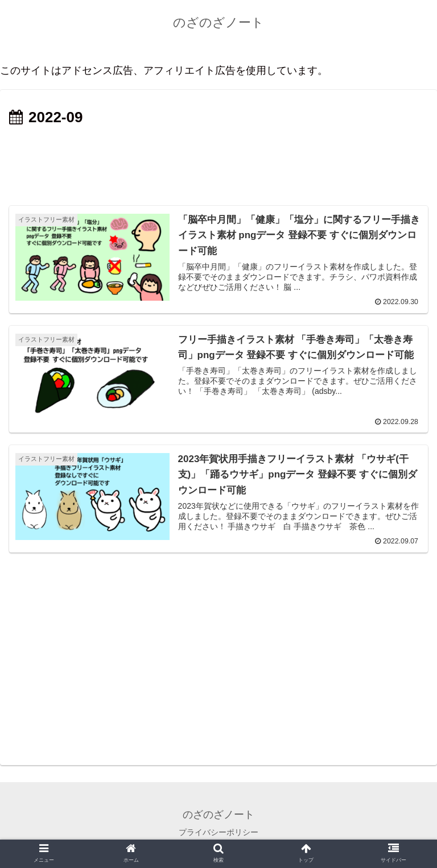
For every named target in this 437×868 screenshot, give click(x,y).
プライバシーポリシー (218, 832)
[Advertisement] (218, 162)
